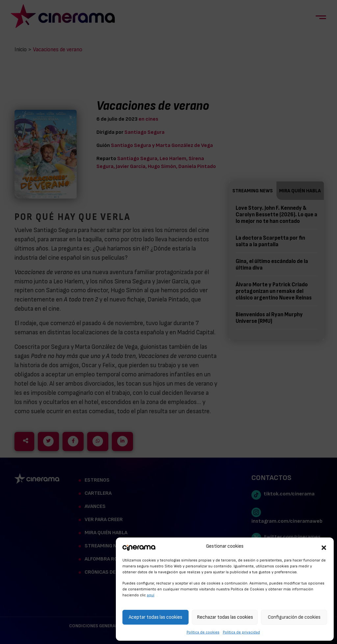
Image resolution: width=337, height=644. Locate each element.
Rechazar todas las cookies (225, 617)
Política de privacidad (241, 632)
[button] (324, 547)
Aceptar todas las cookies (156, 617)
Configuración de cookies (294, 617)
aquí (151, 595)
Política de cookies (203, 632)
